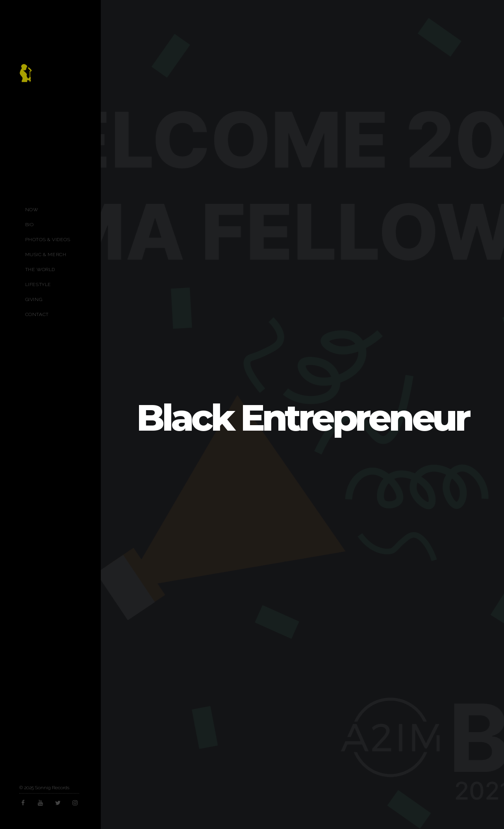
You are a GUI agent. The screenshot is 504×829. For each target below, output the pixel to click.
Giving (34, 299)
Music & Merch (46, 255)
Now (32, 210)
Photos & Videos (48, 240)
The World (40, 270)
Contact (37, 314)
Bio (30, 225)
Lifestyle (38, 284)
